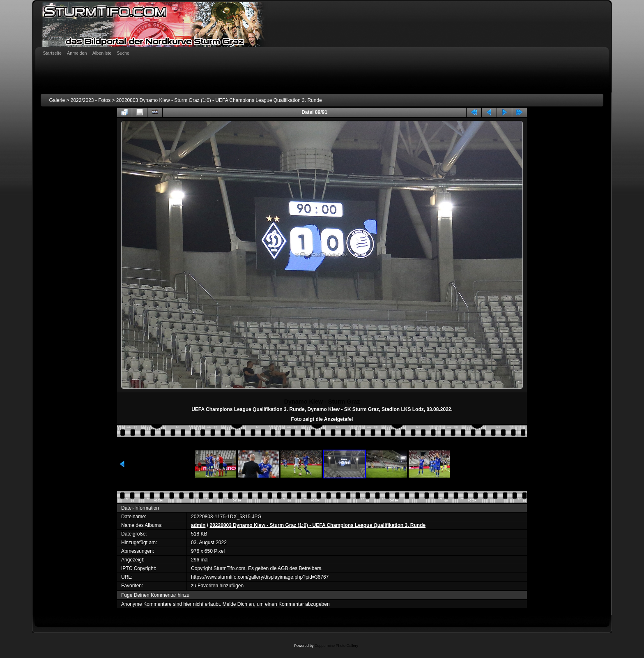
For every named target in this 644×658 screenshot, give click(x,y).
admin (198, 525)
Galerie (57, 100)
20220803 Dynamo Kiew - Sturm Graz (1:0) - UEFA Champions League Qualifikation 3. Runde (219, 100)
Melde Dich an (238, 604)
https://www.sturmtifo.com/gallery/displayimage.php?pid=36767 (260, 577)
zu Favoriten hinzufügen (217, 586)
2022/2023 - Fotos (91, 100)
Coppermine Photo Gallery (336, 646)
